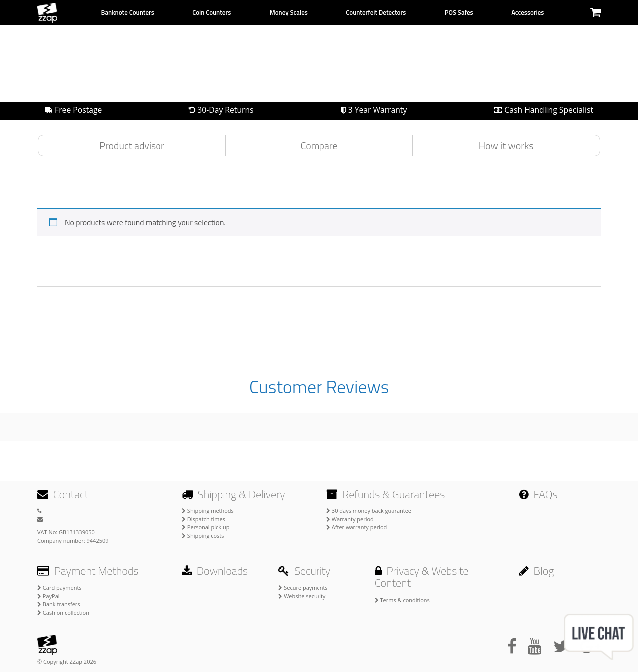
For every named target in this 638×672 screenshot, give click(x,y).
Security (304, 571)
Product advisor (132, 145)
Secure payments (303, 588)
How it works (506, 145)
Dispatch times (204, 519)
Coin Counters (212, 12)
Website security (302, 596)
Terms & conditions (402, 600)
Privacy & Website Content (422, 577)
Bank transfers (59, 604)
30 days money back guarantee (369, 511)
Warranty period (350, 519)
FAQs (539, 494)
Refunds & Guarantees (386, 494)
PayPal (49, 596)
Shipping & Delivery (234, 494)
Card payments (60, 588)
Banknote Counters (127, 12)
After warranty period (357, 527)
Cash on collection (63, 612)
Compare (319, 145)
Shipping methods (208, 511)
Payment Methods (88, 571)
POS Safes (459, 12)
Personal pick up (206, 527)
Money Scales (289, 12)
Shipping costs (203, 536)
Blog (537, 571)
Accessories (528, 12)
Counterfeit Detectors (376, 12)
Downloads (215, 571)
